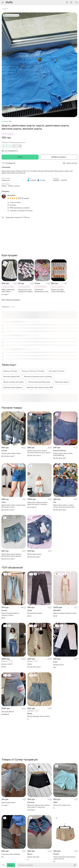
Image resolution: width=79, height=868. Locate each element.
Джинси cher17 (7, 664)
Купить (20, 157)
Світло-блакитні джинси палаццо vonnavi (10, 614)
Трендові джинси (8, 712)
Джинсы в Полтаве (10, 371)
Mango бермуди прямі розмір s (39, 716)
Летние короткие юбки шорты (39, 382)
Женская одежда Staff (11, 377)
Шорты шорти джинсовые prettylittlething (63, 454)
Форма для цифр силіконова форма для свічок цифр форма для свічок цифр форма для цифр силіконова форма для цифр (58, 291)
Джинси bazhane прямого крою (65, 613)
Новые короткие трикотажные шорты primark (64, 858)
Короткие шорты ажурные (13, 387)
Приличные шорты (62, 382)
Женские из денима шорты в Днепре (38, 377)
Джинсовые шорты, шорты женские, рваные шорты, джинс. (39, 452)
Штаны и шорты (14, 186)
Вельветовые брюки (35, 613)
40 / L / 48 (17, 146)
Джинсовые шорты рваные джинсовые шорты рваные (11, 555)
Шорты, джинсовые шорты (11, 453)
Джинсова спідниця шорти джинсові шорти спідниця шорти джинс (37, 503)
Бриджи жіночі (59, 665)
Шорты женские (33, 857)
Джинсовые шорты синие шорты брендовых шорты (14, 506)
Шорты (6, 9)
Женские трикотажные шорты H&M (40, 387)
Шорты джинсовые (8, 803)
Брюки (30, 664)
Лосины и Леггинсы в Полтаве (33, 371)
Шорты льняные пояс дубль (14, 382)
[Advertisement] (39, 236)
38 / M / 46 (7, 146)
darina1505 (11, 196)
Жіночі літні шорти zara (62, 805)
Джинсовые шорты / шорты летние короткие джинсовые (64, 506)
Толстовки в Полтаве (56, 371)
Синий (43, 180)
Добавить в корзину (59, 157)
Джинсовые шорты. (35, 554)
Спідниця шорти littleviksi (11, 854)
